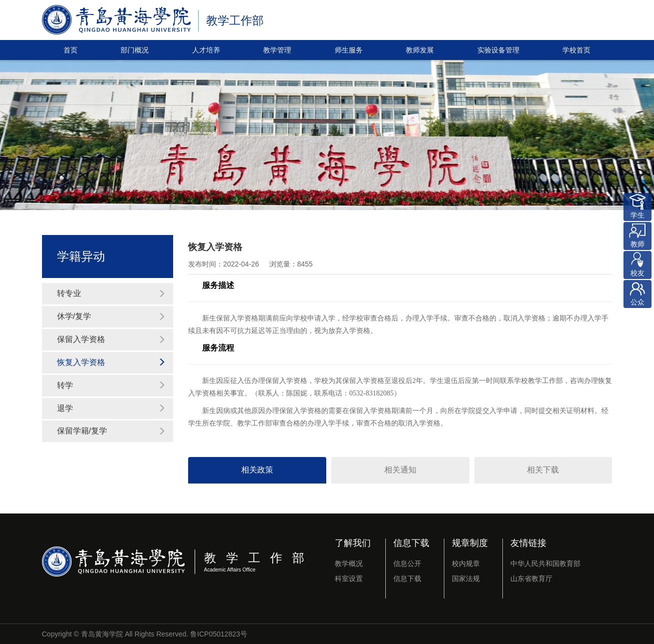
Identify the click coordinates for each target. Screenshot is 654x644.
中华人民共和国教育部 (545, 563)
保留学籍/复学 (112, 431)
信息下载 (411, 543)
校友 (637, 264)
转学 (112, 385)
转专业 (112, 293)
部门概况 (135, 50)
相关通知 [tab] (400, 470)
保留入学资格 (112, 339)
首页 (71, 50)
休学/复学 (112, 316)
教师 (637, 235)
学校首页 (576, 50)
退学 (112, 408)
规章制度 (470, 543)
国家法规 (466, 578)
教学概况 (349, 563)
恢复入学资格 (112, 362)
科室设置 (349, 578)
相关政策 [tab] (257, 470)
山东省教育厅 (531, 578)
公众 (637, 293)
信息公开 (407, 563)
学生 (637, 206)
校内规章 (466, 563)
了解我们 (353, 543)
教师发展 (420, 50)
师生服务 (349, 50)
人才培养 (206, 50)
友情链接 (528, 543)
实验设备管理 (498, 50)
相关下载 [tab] (543, 470)
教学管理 (277, 50)
